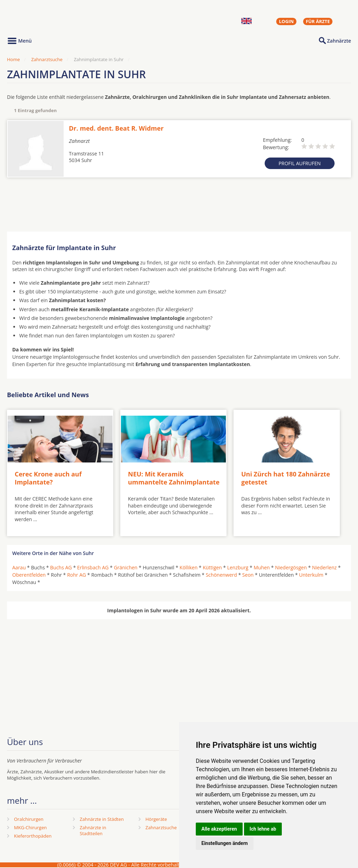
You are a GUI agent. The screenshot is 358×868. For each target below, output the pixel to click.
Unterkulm (311, 575)
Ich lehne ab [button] (263, 829)
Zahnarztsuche (47, 59)
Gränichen (126, 567)
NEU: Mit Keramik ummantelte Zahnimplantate (174, 478)
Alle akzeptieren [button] (219, 829)
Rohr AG (77, 575)
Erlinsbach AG (93, 567)
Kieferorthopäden (33, 836)
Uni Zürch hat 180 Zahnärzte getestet (286, 478)
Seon (248, 575)
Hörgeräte (156, 819)
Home (13, 59)
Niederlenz (324, 567)
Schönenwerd (221, 575)
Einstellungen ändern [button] (225, 843)
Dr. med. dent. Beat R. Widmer (116, 128)
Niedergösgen (291, 567)
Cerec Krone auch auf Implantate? (48, 478)
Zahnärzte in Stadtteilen (93, 830)
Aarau (19, 567)
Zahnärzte (339, 41)
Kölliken (189, 567)
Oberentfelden (29, 575)
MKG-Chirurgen (30, 827)
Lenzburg (238, 567)
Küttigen (212, 567)
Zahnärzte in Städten (102, 819)
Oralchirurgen (29, 819)
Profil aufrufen (300, 163)
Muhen (262, 567)
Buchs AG (61, 567)
